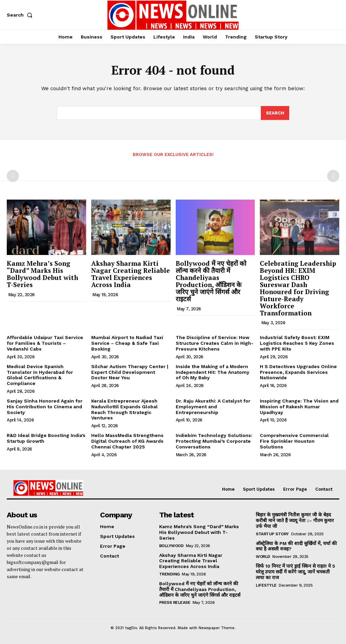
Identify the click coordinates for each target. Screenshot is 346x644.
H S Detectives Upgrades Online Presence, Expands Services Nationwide (298, 372)
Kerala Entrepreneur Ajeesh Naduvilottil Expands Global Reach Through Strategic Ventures (125, 409)
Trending (169, 574)
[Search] (275, 113)
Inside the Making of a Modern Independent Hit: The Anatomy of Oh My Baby (213, 372)
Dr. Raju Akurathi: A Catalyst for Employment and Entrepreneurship (213, 407)
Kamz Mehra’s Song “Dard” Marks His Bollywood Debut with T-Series (42, 274)
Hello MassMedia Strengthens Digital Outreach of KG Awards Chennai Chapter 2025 (127, 441)
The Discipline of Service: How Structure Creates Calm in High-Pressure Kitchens (215, 343)
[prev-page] (13, 176)
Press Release (175, 602)
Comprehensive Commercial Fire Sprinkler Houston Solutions (294, 441)
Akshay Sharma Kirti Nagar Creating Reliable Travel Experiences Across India (131, 274)
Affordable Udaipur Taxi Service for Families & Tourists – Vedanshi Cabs (45, 343)
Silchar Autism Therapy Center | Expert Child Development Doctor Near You (130, 372)
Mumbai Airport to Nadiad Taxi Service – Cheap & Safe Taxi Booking (127, 343)
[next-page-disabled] (333, 176)
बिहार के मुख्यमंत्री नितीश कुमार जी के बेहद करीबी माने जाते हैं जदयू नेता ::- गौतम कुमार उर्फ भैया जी (295, 520)
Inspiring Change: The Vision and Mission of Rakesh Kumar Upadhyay (299, 407)
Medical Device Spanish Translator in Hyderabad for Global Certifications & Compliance (40, 375)
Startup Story (272, 534)
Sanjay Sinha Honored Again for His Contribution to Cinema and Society (45, 407)
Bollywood (171, 546)
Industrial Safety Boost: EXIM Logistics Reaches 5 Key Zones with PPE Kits (297, 343)
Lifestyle (266, 585)
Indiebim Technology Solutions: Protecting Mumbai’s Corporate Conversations (214, 441)
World (263, 557)
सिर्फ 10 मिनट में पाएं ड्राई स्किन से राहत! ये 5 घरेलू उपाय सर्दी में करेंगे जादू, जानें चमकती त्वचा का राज (295, 572)
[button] (21, 15)
